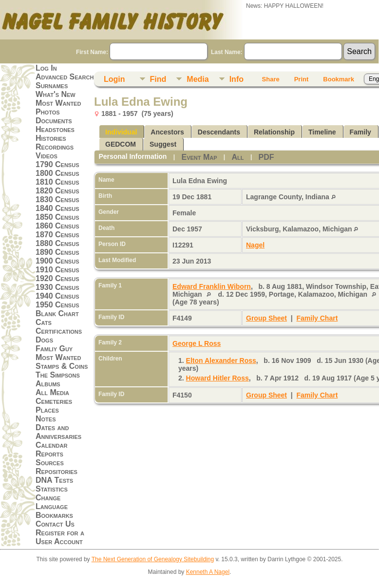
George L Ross (197, 343)
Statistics (52, 489)
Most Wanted (58, 103)
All (238, 157)
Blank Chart (57, 313)
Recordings (55, 147)
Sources (50, 463)
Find (158, 79)
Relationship (274, 132)
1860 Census (57, 226)
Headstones (55, 129)
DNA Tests (54, 480)
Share (271, 79)
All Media (52, 392)
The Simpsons (58, 375)
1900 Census (57, 261)
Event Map (199, 157)
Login (114, 79)
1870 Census (57, 235)
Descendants (219, 132)
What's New (56, 94)
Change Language (52, 502)
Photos (48, 112)
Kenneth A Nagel (208, 572)
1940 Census (57, 296)
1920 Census (57, 278)
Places (47, 410)
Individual (121, 132)
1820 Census (57, 191)
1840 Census (57, 208)
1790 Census (57, 164)
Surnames (52, 85)
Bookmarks (54, 515)
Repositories (57, 471)
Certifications (59, 331)
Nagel (255, 245)
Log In (46, 68)
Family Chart (317, 318)
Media (198, 79)
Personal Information (133, 156)
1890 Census (57, 252)
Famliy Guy (54, 349)
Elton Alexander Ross (221, 360)
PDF (266, 157)
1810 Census (57, 182)
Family (360, 132)
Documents (54, 121)
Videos (47, 156)
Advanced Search (65, 77)
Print (302, 79)
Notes (46, 419)
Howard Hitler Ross (218, 378)
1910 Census (57, 270)
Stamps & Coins (62, 366)
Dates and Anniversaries (58, 432)
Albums (48, 384)
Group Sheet (266, 318)
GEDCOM (121, 144)
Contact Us (55, 524)
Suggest (163, 144)
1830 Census (57, 199)
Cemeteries (54, 401)
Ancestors (167, 132)
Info (237, 79)
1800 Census (57, 173)
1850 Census (57, 217)
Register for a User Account (60, 537)
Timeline (322, 132)
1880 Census (57, 243)
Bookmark (339, 79)
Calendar (51, 445)
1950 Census (57, 305)
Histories (51, 138)
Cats (44, 322)
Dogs (44, 340)
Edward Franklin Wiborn (212, 286)
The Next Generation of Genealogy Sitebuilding (153, 559)
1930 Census (57, 287)
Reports (49, 454)
